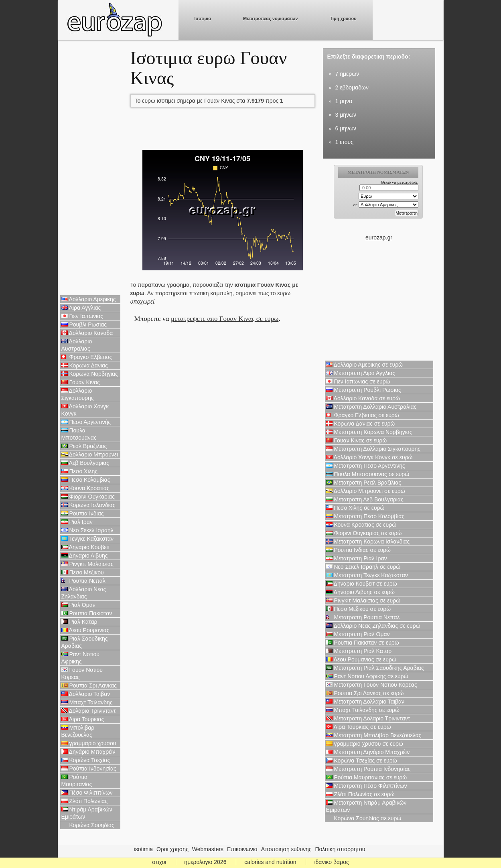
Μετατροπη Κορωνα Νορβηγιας (369, 432)
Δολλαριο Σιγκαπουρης (78, 394)
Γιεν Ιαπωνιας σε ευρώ (358, 381)
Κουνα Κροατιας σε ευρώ (361, 525)
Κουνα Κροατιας (85, 488)
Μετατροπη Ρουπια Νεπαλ (363, 617)
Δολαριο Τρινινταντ (89, 711)
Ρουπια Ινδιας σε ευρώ (359, 550)
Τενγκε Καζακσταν (88, 539)
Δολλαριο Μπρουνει (90, 454)
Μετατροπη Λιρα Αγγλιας (361, 373)
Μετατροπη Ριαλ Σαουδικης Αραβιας (375, 668)
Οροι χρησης (172, 849)
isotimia (143, 849)
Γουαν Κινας (81, 382)
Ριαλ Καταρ (79, 622)
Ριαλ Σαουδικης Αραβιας (85, 642)
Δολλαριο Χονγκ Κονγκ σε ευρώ (369, 457)
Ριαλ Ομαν (78, 605)
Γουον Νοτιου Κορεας (82, 673)
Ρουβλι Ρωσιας (84, 324)
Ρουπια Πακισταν (87, 613)
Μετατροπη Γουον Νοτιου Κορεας (372, 685)
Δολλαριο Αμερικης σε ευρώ (365, 365)
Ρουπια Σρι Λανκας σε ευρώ (365, 693)
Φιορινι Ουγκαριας (88, 497)
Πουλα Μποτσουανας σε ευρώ (368, 474)
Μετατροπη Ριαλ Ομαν (358, 634)
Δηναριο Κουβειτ (86, 547)
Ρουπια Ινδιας (83, 513)
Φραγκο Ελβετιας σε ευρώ (363, 415)
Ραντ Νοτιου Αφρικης (81, 658)
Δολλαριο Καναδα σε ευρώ (363, 398)
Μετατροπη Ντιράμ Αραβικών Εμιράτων (366, 806)
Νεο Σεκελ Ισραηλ (87, 530)
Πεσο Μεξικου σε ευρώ (359, 609)
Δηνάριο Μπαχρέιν (88, 752)
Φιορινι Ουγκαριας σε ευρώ (364, 533)
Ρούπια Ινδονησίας (89, 769)
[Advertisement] (90, 168)
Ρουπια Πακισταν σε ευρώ (363, 643)
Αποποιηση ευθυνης (286, 849)
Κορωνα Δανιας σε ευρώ (361, 424)
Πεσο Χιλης (80, 471)
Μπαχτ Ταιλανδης (87, 702)
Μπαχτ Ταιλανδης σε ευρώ (363, 710)
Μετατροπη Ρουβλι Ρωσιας (364, 390)
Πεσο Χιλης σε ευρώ (355, 508)
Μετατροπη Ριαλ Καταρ (359, 651)
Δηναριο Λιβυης (85, 556)
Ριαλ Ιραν (77, 522)
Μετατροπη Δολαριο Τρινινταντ (368, 718)
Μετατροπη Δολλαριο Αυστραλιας (371, 407)
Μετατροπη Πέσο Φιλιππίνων (367, 786)
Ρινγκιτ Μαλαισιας (87, 564)
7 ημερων (347, 74)
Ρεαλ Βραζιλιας (84, 446)
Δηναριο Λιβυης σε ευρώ (360, 592)
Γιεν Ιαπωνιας (82, 316)
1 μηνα (344, 101)
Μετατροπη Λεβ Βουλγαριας (365, 499)
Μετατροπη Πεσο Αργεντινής (366, 466)
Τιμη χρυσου (343, 18)
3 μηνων (346, 115)
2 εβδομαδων (352, 87)
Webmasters (208, 849)
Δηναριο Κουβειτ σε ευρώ (362, 584)
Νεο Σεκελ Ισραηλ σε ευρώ (363, 567)
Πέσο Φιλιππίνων (87, 793)
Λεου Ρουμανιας (85, 630)
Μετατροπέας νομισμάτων (270, 18)
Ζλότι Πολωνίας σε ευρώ (360, 794)
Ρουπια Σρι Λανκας (89, 685)
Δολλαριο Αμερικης (89, 299)
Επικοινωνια (242, 849)
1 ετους (344, 142)
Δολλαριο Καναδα (87, 333)
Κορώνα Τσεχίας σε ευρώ (362, 761)
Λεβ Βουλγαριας (85, 463)
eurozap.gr (379, 237)
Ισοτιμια (203, 18)
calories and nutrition (270, 862)
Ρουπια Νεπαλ (83, 581)
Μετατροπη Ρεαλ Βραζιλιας (364, 483)
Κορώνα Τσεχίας (86, 760)
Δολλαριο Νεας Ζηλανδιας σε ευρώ (373, 626)
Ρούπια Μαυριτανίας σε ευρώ (367, 777)
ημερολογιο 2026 (205, 862)
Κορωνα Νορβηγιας (90, 374)
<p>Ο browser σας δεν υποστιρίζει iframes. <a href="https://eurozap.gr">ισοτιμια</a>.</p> (379, 199)
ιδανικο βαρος (331, 862)
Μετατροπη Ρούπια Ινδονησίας (368, 769)
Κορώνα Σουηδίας (88, 825)
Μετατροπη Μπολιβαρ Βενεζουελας (374, 735)
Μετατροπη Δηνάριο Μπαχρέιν (368, 752)
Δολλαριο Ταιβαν (86, 694)
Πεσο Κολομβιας (86, 480)
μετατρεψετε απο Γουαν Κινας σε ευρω (225, 319)
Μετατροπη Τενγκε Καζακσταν (367, 575)
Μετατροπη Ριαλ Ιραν (357, 558)
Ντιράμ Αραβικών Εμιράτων (87, 813)
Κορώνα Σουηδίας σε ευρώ (364, 818)
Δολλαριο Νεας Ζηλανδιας (84, 593)
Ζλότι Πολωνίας (85, 801)
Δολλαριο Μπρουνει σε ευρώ (366, 491)
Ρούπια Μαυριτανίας (77, 781)
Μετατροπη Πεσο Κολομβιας (365, 516)
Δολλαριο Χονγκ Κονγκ (85, 410)
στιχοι (159, 862)
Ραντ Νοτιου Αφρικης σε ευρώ (367, 676)
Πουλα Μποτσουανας (79, 434)
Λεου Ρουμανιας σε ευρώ (361, 659)
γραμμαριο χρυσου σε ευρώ (365, 744)
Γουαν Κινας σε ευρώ (357, 440)
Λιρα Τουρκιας (83, 719)
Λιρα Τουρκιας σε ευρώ (359, 727)
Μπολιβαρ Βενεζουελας (78, 731)
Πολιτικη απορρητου (340, 849)
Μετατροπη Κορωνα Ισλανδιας (368, 541)
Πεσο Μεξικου (83, 572)
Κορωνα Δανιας (85, 365)
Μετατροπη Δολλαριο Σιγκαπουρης (373, 449)
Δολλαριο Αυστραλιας (77, 345)
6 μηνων (346, 128)
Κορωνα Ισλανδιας (88, 505)
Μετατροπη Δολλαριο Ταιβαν (365, 702)
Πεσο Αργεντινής (86, 422)
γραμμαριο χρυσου (89, 743)
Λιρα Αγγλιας (81, 308)
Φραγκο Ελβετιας (87, 357)
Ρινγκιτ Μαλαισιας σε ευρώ (363, 600)
